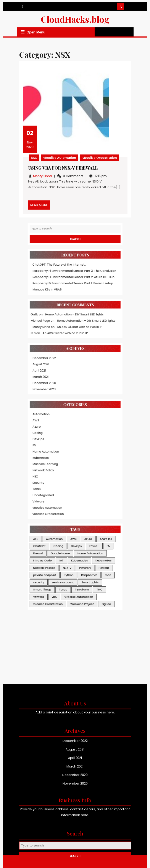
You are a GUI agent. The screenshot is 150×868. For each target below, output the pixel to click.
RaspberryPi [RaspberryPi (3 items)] (86, 496)
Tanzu (45, 429)
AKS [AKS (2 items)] (44, 468)
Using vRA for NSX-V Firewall (64, 166)
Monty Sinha (44, 174)
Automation (48, 371)
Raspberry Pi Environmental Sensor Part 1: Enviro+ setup (73, 269)
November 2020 (51, 352)
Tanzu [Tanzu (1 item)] (66, 507)
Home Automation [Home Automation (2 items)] (87, 479)
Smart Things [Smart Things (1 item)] (49, 507)
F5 (43, 395)
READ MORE (42, 203)
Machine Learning (52, 410)
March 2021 (48, 342)
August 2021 (48, 332)
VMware (46, 439)
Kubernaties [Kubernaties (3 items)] (78, 485)
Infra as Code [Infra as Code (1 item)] (50, 485)
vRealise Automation (60, 157)
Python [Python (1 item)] (70, 496)
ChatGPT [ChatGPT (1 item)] (47, 473)
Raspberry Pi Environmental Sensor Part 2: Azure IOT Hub (74, 265)
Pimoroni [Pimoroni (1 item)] (83, 490)
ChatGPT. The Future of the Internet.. (62, 255)
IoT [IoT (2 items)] (64, 485)
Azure (45, 381)
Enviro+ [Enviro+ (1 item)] (90, 473)
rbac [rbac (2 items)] (100, 496)
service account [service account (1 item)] (65, 501)
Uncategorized (50, 434)
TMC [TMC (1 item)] (94, 507)
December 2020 (51, 347)
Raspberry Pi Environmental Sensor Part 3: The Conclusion (74, 260)
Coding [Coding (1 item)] (62, 473)
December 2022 (51, 327)
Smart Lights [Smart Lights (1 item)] (87, 501)
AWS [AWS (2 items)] (74, 468)
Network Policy (50, 415)
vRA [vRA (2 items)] (59, 513)
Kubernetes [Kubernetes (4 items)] (97, 485)
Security (46, 424)
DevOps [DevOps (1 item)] (76, 473)
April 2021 (47, 337)
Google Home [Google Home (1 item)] (64, 479)
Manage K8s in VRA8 (53, 274)
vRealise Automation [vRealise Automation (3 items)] (78, 513)
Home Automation (52, 400)
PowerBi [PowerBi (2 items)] (97, 490)
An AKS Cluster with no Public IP (78, 303)
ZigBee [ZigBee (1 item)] (99, 518)
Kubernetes (48, 405)
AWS (44, 376)
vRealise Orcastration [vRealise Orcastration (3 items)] (54, 518)
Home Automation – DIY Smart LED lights (74, 294)
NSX (36, 157)
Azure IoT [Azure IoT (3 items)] (99, 468)
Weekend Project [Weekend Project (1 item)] (80, 518)
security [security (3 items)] (47, 501)
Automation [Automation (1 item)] (59, 468)
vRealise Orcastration (99, 157)
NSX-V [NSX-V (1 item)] (69, 490)
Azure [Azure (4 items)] (85, 468)
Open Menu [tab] (33, 32)
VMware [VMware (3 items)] (47, 513)
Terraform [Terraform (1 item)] (80, 507)
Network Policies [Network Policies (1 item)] (51, 490)
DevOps (46, 390)
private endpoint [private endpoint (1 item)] (51, 496)
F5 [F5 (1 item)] (101, 473)
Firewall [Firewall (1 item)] (46, 479)
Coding (46, 385)
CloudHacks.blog (75, 19)
